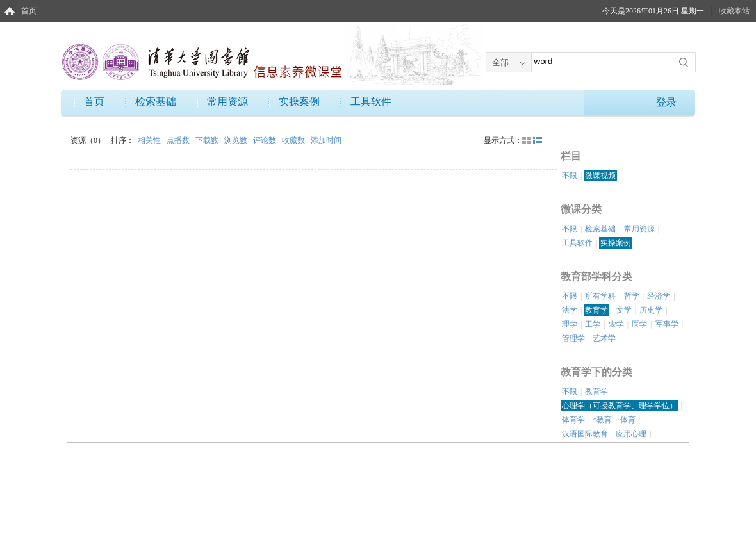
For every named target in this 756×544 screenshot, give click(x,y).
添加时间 (326, 140)
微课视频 (600, 176)
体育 (628, 420)
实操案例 (299, 102)
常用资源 (227, 102)
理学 (570, 324)
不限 (570, 176)
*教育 (602, 420)
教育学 (596, 310)
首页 (29, 11)
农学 (616, 324)
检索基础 (156, 102)
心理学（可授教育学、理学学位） (620, 406)
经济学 (659, 296)
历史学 (651, 310)
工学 (593, 324)
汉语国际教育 (585, 434)
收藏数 (294, 140)
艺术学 (604, 338)
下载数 (208, 140)
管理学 (573, 338)
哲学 (632, 296)
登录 (666, 102)
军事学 (667, 324)
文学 (624, 310)
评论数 (266, 140)
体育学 (573, 420)
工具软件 (371, 102)
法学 (570, 310)
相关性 (150, 140)
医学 (639, 324)
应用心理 (631, 434)
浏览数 (237, 140)
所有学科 (600, 296)
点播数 (179, 140)
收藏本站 (734, 11)
